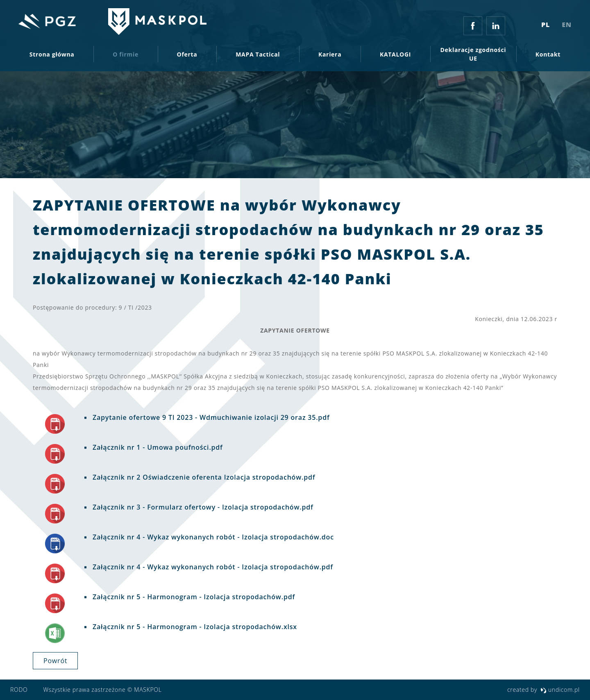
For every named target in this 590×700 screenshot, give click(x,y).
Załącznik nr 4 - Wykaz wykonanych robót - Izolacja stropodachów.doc (212, 537)
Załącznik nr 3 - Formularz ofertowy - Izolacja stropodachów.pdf (202, 507)
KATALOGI (395, 56)
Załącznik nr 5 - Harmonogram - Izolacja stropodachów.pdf (193, 597)
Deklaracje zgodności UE (473, 56)
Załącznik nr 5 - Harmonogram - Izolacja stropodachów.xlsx (194, 627)
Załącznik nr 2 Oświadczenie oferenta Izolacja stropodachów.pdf (203, 477)
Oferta (187, 56)
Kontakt (548, 56)
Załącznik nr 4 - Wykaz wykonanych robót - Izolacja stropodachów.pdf (212, 567)
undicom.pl (560, 690)
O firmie (126, 56)
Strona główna (52, 56)
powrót (55, 661)
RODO (19, 690)
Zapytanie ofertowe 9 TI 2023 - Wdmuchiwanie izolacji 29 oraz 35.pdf (210, 417)
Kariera (330, 56)
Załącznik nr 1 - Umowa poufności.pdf (157, 447)
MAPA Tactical (258, 56)
